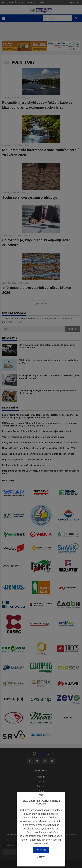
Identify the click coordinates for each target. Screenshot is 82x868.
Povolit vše (41, 850)
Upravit (41, 857)
